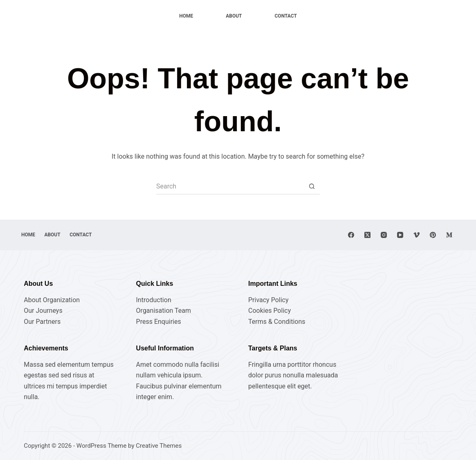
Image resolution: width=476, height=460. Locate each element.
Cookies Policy (269, 311)
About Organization (52, 300)
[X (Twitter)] (367, 235)
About (234, 16)
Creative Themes (159, 446)
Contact (286, 16)
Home (186, 16)
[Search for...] (230, 186)
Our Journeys (43, 311)
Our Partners (42, 322)
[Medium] (449, 235)
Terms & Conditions (277, 322)
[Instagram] (384, 235)
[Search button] (312, 186)
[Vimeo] (416, 235)
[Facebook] (351, 235)
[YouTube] (400, 235)
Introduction (154, 300)
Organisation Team (164, 311)
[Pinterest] (433, 235)
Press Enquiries (159, 322)
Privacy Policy (268, 300)
